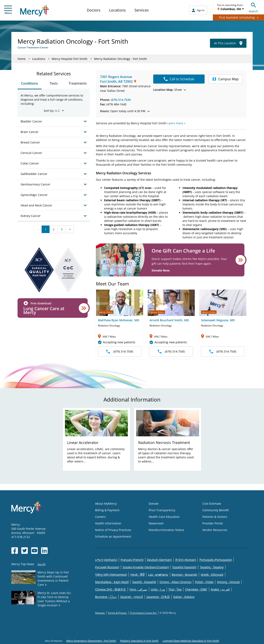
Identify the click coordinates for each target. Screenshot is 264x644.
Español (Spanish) (184, 567)
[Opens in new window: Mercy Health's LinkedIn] (44, 551)
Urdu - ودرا (158, 589)
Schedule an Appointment (113, 536)
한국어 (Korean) (186, 560)
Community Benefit (216, 510)
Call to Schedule (179, 79)
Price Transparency (162, 510)
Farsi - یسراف (138, 589)
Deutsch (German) (159, 560)
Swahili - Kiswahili (144, 582)
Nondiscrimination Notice (166, 530)
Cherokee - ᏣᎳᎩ (196, 589)
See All (41, 564)
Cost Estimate (212, 504)
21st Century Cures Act (143, 613)
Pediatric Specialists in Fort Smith (139, 641)
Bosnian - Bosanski (184, 575)
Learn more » (176, 123)
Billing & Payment (107, 510)
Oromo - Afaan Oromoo (176, 582)
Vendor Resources (215, 530)
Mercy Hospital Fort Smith (70, 59)
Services (142, 10)
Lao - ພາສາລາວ (158, 575)
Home (22, 59)
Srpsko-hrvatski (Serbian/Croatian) (146, 567)
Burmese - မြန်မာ (106, 597)
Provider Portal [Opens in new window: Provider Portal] (213, 523)
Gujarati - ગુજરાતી (132, 597)
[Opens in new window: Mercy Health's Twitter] (25, 551)
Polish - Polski (204, 582)
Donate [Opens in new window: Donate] (154, 504)
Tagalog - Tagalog (212, 567)
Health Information (108, 523)
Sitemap (100, 613)
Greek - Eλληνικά (212, 575)
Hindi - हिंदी (137, 575)
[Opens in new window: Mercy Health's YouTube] (34, 551)
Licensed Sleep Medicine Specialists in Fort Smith (191, 641)
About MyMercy (106, 504)
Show (170, 90)
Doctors (94, 10)
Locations (117, 10)
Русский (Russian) (107, 567)
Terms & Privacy (118, 613)
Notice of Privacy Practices (113, 530)
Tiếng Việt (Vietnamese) (111, 575)
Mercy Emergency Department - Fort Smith (91, 641)
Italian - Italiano (184, 597)
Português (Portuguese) (216, 560)
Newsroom (156, 523)
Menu (8, 10)
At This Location (228, 43)
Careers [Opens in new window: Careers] (100, 517)
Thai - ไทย (175, 589)
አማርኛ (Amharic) (106, 560)
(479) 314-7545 (121, 100)
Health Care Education (164, 517)
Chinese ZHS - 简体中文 (111, 589)
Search (253, 7)
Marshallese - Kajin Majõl (112, 582)
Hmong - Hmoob (228, 582)
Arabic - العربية (220, 589)
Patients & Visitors (215, 517)
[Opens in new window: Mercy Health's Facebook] (15, 551)
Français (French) (132, 560)
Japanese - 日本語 (158, 597)
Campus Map (226, 79)
